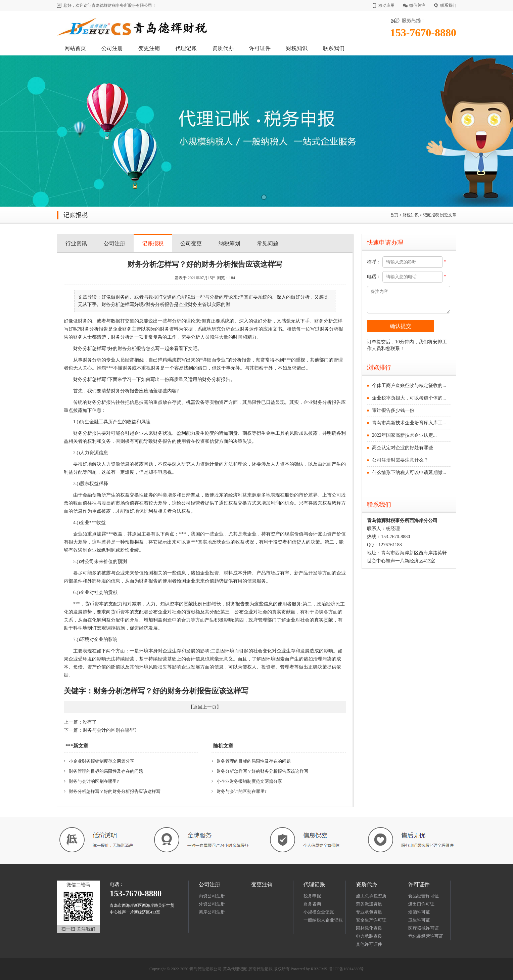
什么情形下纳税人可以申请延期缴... (409, 473)
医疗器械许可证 (424, 928)
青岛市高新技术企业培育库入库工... (409, 423)
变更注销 (149, 48)
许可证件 (260, 48)
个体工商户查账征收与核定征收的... (409, 386)
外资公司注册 (212, 904)
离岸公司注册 (212, 912)
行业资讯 (76, 243)
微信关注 (417, 5)
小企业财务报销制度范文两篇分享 (102, 761)
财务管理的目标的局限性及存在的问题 (106, 771)
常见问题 (268, 243)
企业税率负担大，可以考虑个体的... (409, 398)
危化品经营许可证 (426, 936)
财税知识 (297, 48)
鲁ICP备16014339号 (346, 969)
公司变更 (191, 243)
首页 (394, 215)
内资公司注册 (212, 896)
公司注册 (112, 48)
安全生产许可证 (371, 920)
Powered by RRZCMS (309, 969)
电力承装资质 (369, 936)
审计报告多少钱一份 (393, 410)
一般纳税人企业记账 (323, 920)
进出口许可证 (421, 904)
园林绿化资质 (369, 928)
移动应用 (386, 5)
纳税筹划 (229, 243)
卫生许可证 (419, 920)
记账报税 (431, 215)
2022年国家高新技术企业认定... (404, 435)
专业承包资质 (369, 912)
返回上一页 (205, 707)
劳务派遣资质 (369, 904)
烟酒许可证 (419, 912)
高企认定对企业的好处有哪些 (403, 448)
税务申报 (312, 896)
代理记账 (186, 48)
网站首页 (75, 48)
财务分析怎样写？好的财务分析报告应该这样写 (115, 791)
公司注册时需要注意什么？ (400, 460)
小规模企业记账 (319, 912)
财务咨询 (312, 904)
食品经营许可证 (424, 896)
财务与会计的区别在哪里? (109, 730)
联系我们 (448, 5)
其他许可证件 (369, 944)
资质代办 (223, 48)
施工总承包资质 (371, 896)
